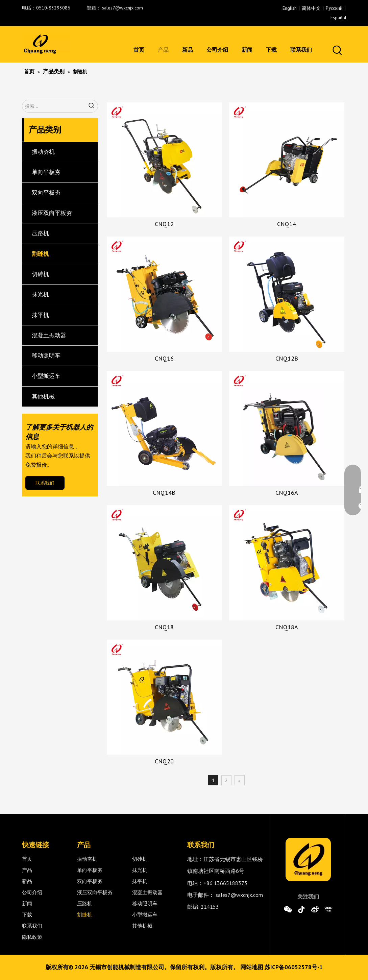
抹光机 (40, 294)
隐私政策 (32, 937)
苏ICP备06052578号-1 (294, 967)
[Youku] (328, 909)
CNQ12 (164, 224)
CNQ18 (164, 627)
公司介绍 (32, 892)
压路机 (40, 233)
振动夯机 (43, 152)
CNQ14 (287, 224)
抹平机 (40, 315)
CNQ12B (287, 359)
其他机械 (43, 396)
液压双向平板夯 (52, 213)
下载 (27, 915)
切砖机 (40, 274)
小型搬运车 (46, 376)
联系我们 (45, 483)
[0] (308, 860)
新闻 (27, 903)
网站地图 (252, 967)
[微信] (288, 909)
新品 (27, 881)
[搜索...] (54, 106)
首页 (27, 859)
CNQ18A (287, 627)
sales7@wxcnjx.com (122, 8)
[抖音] (301, 909)
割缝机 (40, 254)
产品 (27, 870)
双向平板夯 (46, 193)
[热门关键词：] (338, 51)
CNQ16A (287, 493)
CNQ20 (164, 761)
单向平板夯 (46, 172)
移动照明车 (46, 356)
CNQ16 (164, 359)
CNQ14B (164, 493)
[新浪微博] (315, 909)
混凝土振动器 (49, 335)
